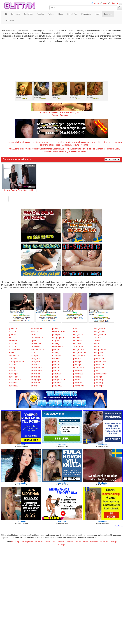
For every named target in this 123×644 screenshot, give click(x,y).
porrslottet (57, 386)
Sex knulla (78, 347)
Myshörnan (94, 542)
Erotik (73, 149)
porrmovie (99, 365)
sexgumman (100, 350)
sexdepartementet (17, 362)
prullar (55, 328)
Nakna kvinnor (32, 149)
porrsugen (13, 374)
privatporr (57, 335)
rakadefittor (57, 347)
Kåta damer (81, 151)
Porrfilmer (110, 149)
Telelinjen (17, 142)
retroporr (35, 356)
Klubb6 (67, 145)
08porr (76, 328)
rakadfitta (57, 356)
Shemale (115, 3)
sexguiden (99, 353)
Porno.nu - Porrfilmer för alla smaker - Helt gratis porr (62, 112)
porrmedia (99, 368)
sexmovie (78, 340)
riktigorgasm (58, 338)
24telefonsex (37, 338)
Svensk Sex (101, 149)
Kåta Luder (13, 149)
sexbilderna (36, 328)
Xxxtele (85, 542)
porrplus (77, 377)
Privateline (39, 542)
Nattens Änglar (50, 542)
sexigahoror (100, 328)
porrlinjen (99, 377)
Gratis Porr (81, 149)
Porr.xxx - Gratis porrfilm (61, 115)
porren (55, 377)
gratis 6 (12, 335)
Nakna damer (58, 151)
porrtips (56, 350)
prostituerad (37, 344)
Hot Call (78, 542)
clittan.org (15, 542)
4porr (33, 340)
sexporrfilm (78, 368)
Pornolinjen (61, 545)
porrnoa (77, 359)
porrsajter (78, 362)
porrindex (57, 383)
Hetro (96, 3)
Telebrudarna (27, 142)
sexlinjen (77, 344)
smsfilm (35, 331)
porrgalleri (36, 362)
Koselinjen (61, 142)
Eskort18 (74, 145)
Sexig (97, 340)
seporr (76, 331)
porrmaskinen (101, 374)
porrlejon (13, 344)
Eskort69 (22, 149)
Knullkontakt (65, 149)
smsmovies (14, 356)
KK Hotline (104, 542)
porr (96, 371)
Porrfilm (56, 359)
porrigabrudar (15, 380)
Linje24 (10, 142)
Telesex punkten (27, 542)
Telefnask (70, 542)
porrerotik (57, 374)
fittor (11, 338)
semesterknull (38, 350)
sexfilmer (99, 356)
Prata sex (53, 142)
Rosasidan (59, 145)
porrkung (98, 380)
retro (33, 353)
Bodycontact (83, 145)
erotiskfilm (36, 347)
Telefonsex (37, 142)
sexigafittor (78, 335)
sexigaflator (100, 331)
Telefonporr (82, 142)
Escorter (56, 149)
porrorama (78, 383)
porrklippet (99, 386)
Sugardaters (47, 151)
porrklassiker (100, 362)
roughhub (57, 340)
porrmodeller (15, 350)
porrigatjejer (37, 380)
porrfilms (35, 365)
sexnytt (77, 338)
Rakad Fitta (90, 149)
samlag (56, 344)
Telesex (45, 142)
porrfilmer (36, 374)
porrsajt (12, 371)
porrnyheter (79, 386)
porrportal (78, 371)
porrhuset (13, 383)
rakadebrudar (58, 331)
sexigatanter (79, 356)
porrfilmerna (37, 368)
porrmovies (100, 359)
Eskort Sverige (108, 142)
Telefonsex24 (71, 142)
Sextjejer (51, 145)
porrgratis (36, 359)
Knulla (117, 149)
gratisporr (13, 328)
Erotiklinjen (114, 542)
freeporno (36, 335)
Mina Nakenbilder (94, 142)
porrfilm (12, 331)
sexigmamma (80, 353)
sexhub (98, 344)
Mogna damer (70, 151)
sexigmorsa (79, 350)
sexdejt (12, 368)
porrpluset (78, 374)
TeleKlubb (61, 542)
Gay (105, 3)
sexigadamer (100, 335)
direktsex (13, 340)
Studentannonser (46, 149)
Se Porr (98, 338)
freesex (12, 353)
